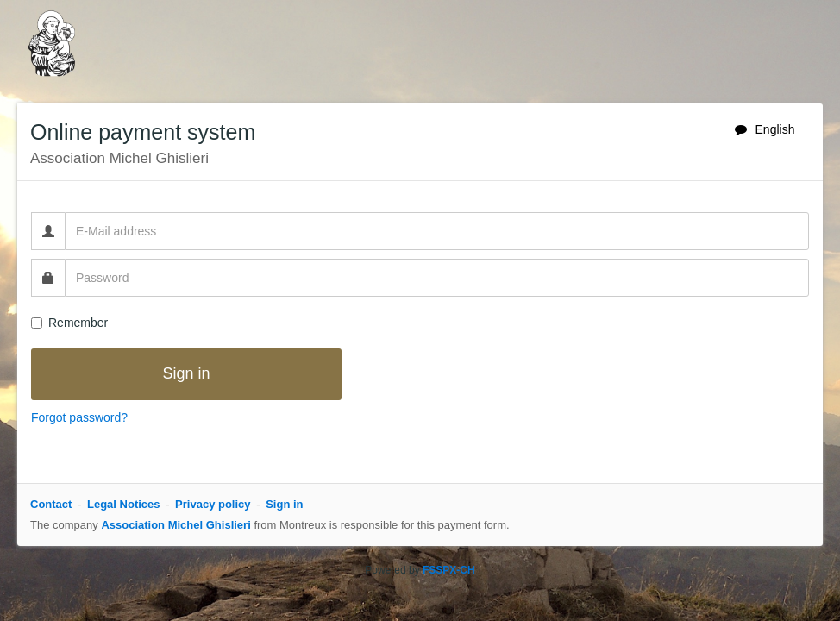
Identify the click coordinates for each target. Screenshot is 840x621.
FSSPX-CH (449, 570)
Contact (51, 504)
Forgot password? (79, 417)
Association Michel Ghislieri (176, 525)
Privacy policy (213, 504)
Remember (69, 323)
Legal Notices (124, 504)
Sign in (284, 504)
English (765, 129)
